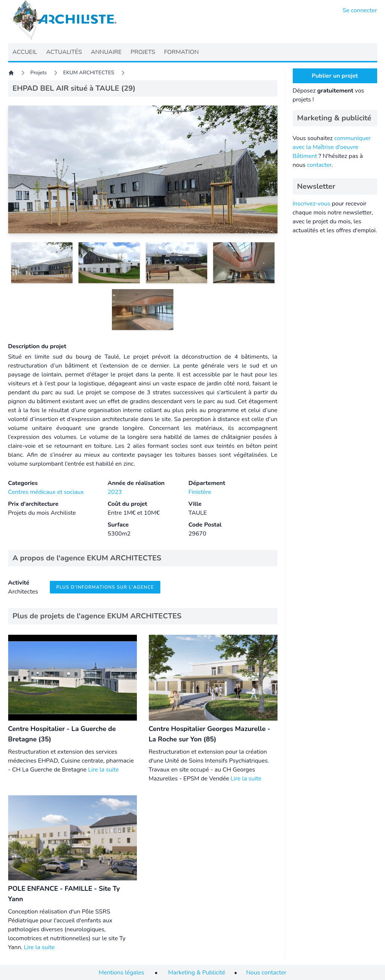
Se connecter (360, 10)
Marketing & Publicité (197, 973)
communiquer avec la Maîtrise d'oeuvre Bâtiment (332, 147)
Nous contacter (266, 973)
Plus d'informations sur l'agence (105, 587)
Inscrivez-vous (312, 204)
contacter (319, 165)
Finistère (200, 492)
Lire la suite (103, 770)
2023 (115, 492)
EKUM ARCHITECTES (89, 73)
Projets (39, 73)
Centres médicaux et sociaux (46, 492)
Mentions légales (121, 973)
